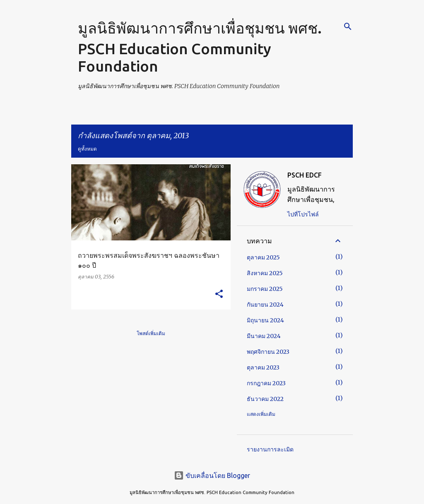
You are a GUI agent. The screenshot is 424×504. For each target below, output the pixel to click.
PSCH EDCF (305, 175)
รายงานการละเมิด (270, 449)
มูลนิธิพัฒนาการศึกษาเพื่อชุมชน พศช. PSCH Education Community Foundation (200, 47)
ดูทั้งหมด (87, 149)
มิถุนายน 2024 (265, 320)
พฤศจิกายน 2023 (268, 352)
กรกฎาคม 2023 (266, 383)
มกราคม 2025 (265, 289)
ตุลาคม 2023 (263, 367)
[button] (219, 294)
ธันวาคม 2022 (265, 399)
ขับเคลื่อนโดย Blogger (212, 475)
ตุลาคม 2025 (263, 257)
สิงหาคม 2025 (265, 273)
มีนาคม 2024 (264, 336)
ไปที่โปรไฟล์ (303, 214)
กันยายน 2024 (265, 305)
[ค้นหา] (348, 26)
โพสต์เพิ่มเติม (151, 333)
